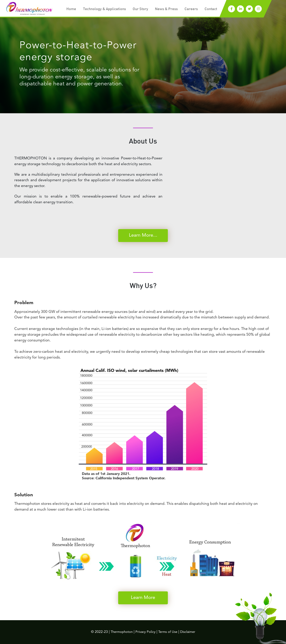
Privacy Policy (145, 632)
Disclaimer (190, 632)
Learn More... (143, 235)
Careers (190, 9)
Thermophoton (119, 632)
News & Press (164, 9)
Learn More (143, 598)
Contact (211, 9)
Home (64, 9)
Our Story (137, 9)
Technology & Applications (99, 9)
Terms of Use (170, 632)
